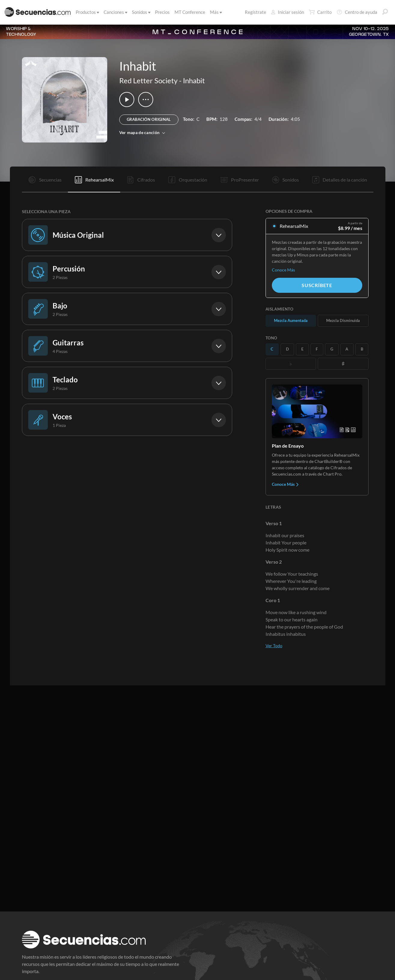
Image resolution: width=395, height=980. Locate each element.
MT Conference (190, 12)
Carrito (320, 12)
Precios (162, 12)
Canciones (115, 12)
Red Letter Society (148, 80)
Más (216, 12)
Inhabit (194, 80)
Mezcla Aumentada (291, 320)
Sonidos (141, 12)
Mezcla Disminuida (343, 320)
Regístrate (255, 12)
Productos (87, 12)
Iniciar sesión (287, 12)
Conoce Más (283, 270)
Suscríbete (317, 285)
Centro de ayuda (357, 12)
